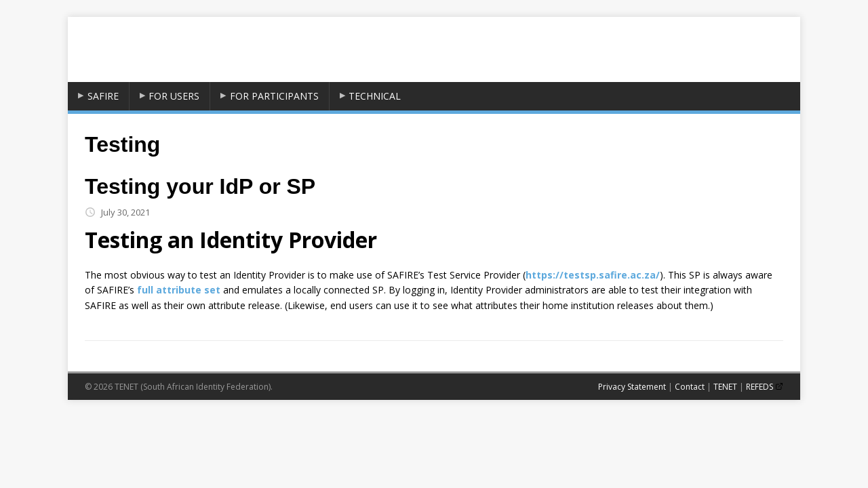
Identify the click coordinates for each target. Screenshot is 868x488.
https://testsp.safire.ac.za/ (593, 275)
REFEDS (759, 387)
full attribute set (179, 290)
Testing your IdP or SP (200, 186)
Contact (690, 387)
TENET (725, 387)
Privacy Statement (632, 387)
